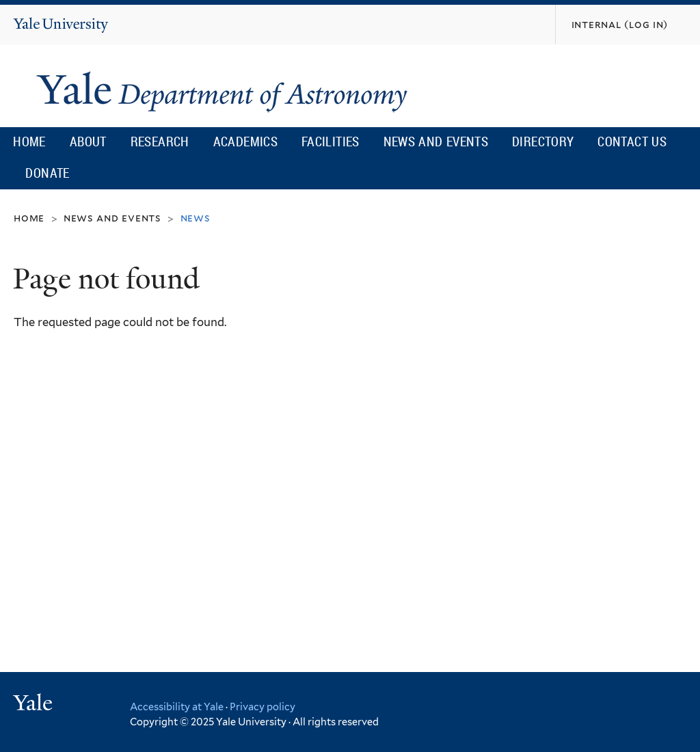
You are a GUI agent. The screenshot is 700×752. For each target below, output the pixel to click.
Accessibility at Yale (177, 707)
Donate (47, 173)
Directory (543, 142)
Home (29, 142)
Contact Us (632, 142)
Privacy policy (262, 707)
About (88, 142)
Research (160, 142)
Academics (246, 142)
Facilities (331, 142)
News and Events (436, 142)
